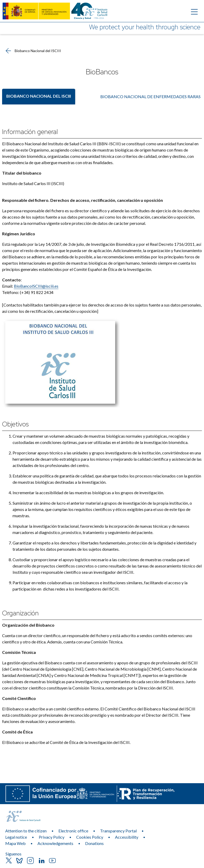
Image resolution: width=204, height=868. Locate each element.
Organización (20, 613)
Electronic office (73, 831)
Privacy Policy (52, 837)
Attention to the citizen (26, 831)
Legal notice (16, 837)
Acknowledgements (55, 843)
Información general (30, 132)
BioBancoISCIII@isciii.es (36, 286)
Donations (94, 843)
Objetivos (15, 424)
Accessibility (127, 837)
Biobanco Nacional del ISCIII (39, 96)
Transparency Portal (118, 831)
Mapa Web (15, 843)
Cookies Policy (90, 837)
